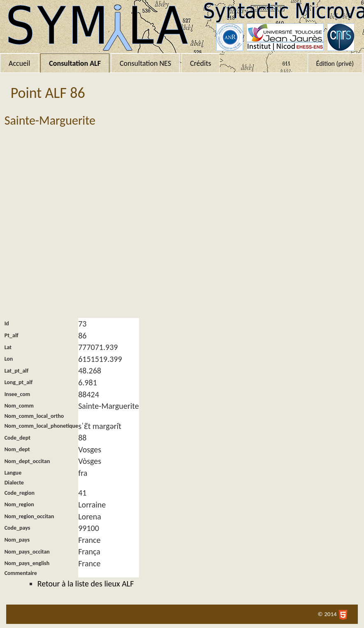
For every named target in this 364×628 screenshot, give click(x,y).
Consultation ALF (75, 63)
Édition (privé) (335, 64)
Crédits (201, 63)
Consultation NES (145, 63)
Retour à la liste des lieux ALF (86, 584)
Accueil (19, 63)
